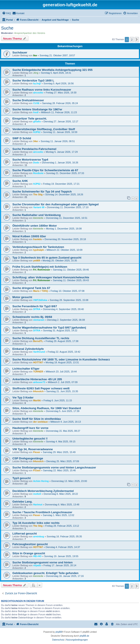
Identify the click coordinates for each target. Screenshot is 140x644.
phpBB (59, 632)
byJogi (37, 83)
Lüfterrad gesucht (25, 534)
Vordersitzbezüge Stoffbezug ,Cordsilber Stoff (44, 129)
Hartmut (38, 505)
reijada (37, 565)
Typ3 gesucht (22, 478)
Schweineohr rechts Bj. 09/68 (32, 317)
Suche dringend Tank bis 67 (31, 288)
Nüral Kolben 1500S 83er (29, 236)
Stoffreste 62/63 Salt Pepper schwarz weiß (41, 388)
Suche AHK (20, 181)
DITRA (37, 309)
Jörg (36, 73)
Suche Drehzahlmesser (28, 100)
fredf (36, 112)
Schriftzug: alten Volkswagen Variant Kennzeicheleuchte (51, 277)
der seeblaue (40, 422)
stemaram (39, 320)
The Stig (38, 194)
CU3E (36, 103)
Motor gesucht (22, 297)
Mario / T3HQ (40, 291)
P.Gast (37, 470)
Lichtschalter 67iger (26, 369)
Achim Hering (41, 481)
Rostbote (38, 173)
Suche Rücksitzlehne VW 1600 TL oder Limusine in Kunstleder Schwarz (61, 359)
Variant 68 (39, 207)
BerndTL (38, 341)
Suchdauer (20, 52)
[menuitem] (7, 13)
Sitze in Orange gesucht (29, 553)
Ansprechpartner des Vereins (30, 33)
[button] (137, 40)
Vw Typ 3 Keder (23, 398)
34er (36, 141)
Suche (7, 28)
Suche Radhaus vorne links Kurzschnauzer (42, 90)
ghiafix (37, 121)
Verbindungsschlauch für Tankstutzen (38, 247)
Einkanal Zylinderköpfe (28, 349)
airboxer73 (39, 382)
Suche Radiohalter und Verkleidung (37, 215)
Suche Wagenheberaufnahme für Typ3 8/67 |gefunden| (49, 328)
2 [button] (132, 40)
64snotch (38, 391)
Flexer (37, 452)
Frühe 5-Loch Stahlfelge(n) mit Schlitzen (40, 267)
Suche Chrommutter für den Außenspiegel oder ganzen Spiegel (56, 204)
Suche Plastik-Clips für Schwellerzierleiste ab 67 (45, 170)
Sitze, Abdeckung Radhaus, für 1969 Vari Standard (47, 408)
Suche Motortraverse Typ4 (30, 160)
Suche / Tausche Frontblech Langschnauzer (42, 512)
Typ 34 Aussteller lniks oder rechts (36, 523)
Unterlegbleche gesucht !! (30, 439)
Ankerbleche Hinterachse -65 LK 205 (37, 379)
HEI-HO (37, 556)
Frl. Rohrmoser (42, 270)
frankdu (37, 239)
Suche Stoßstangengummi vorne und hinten (42, 562)
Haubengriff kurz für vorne (30, 428)
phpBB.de (84, 636)
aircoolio (38, 93)
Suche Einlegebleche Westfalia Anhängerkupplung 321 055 (52, 70)
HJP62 (37, 132)
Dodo (36, 163)
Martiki (37, 400)
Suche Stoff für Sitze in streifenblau (37, 419)
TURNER (38, 372)
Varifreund (39, 352)
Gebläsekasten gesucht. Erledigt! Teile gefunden (45, 573)
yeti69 (36, 261)
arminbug (38, 536)
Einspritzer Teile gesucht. (30, 119)
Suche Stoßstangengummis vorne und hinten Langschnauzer (54, 467)
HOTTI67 (38, 362)
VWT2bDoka (40, 300)
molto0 (37, 494)
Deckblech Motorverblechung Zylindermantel (43, 491)
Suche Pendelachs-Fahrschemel (34, 149)
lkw (35, 55)
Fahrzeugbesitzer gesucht (30, 544)
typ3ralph (38, 250)
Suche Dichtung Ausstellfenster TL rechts (41, 338)
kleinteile (38, 218)
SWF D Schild (22, 138)
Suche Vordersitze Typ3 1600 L (33, 80)
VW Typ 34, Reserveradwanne (33, 449)
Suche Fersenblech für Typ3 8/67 (35, 306)
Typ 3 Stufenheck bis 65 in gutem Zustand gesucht (47, 258)
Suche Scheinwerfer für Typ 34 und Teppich (42, 192)
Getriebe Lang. (22, 502)
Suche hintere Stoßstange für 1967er (37, 109)
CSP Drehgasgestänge (28, 458)
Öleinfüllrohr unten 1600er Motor (35, 226)
